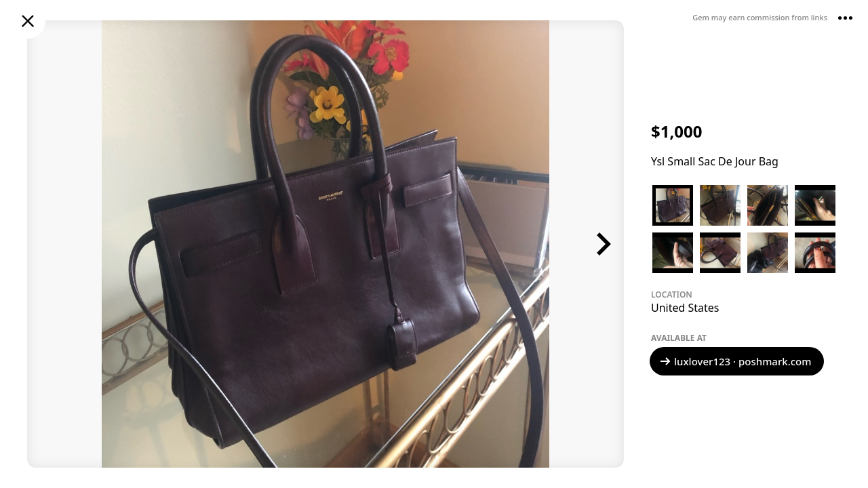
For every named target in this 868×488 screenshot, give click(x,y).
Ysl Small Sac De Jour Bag (715, 161)
